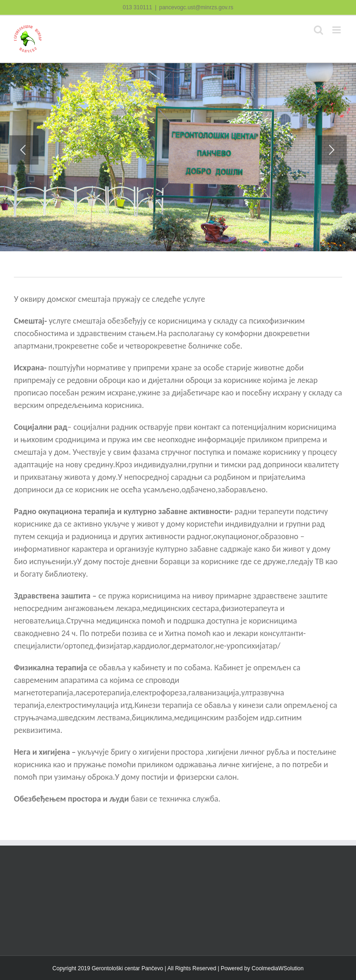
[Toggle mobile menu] (337, 30)
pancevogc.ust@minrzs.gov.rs (196, 7)
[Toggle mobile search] (318, 30)
